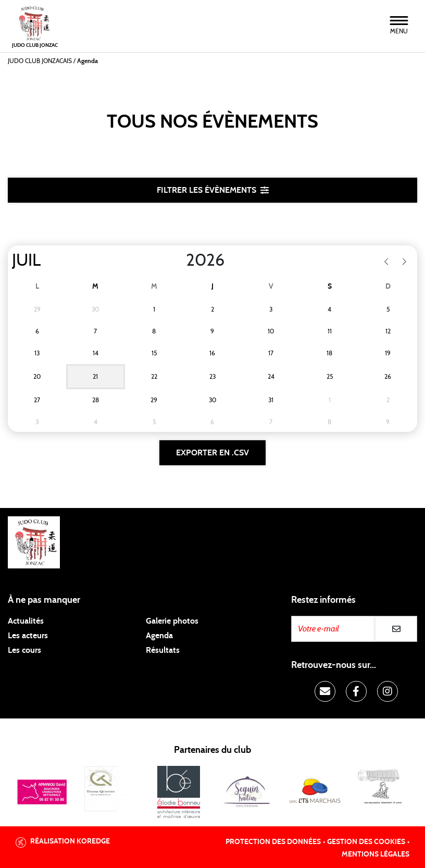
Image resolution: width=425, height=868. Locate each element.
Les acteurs (28, 636)
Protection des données (273, 842)
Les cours (24, 650)
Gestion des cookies (366, 842)
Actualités (26, 621)
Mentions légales (376, 854)
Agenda (159, 636)
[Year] (178, 261)
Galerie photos (172, 621)
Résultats (163, 650)
